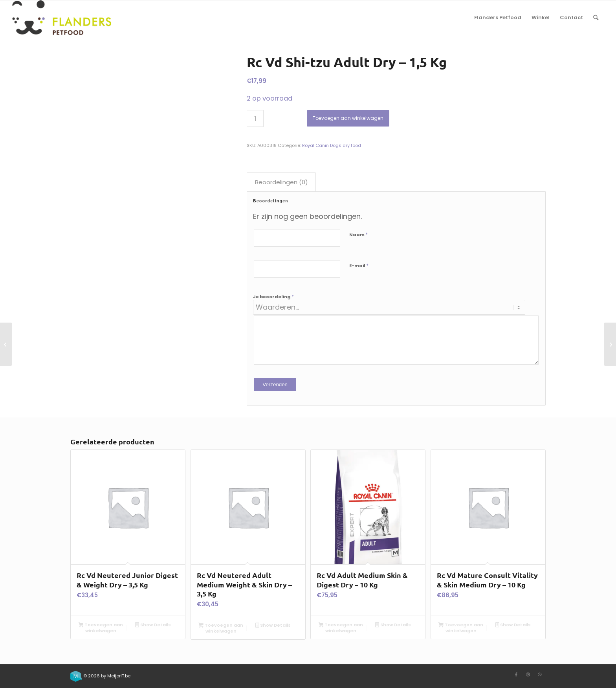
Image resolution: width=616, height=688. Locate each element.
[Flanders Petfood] (61, 18)
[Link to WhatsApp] (540, 674)
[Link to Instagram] (528, 674)
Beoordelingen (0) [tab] (281, 182)
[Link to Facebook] (516, 674)
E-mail (359, 265)
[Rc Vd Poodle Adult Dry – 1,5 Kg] (610, 344)
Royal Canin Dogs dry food (332, 145)
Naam (358, 234)
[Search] (596, 18)
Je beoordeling (273, 296)
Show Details (153, 625)
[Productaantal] (255, 118)
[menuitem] (498, 18)
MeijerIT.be (119, 676)
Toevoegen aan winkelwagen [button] (101, 628)
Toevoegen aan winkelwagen (348, 118)
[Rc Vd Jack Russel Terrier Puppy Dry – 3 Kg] (6, 344)
